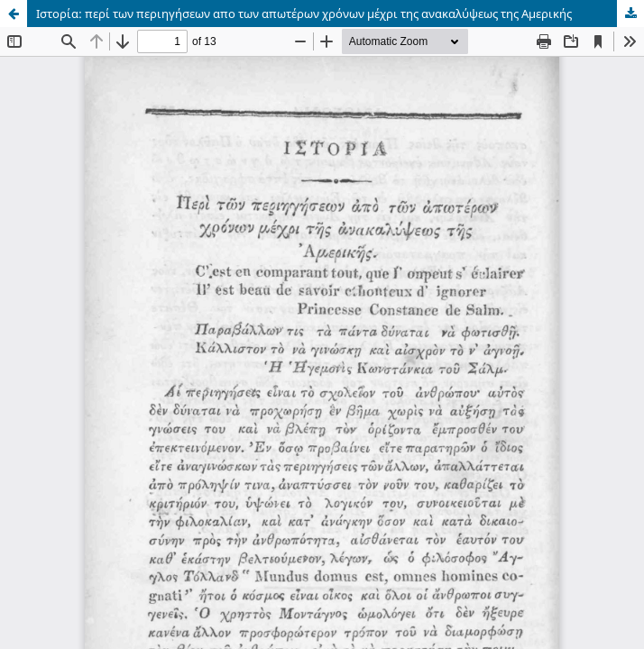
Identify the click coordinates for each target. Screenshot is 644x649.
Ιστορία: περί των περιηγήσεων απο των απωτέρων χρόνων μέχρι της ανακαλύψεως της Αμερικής (304, 14)
